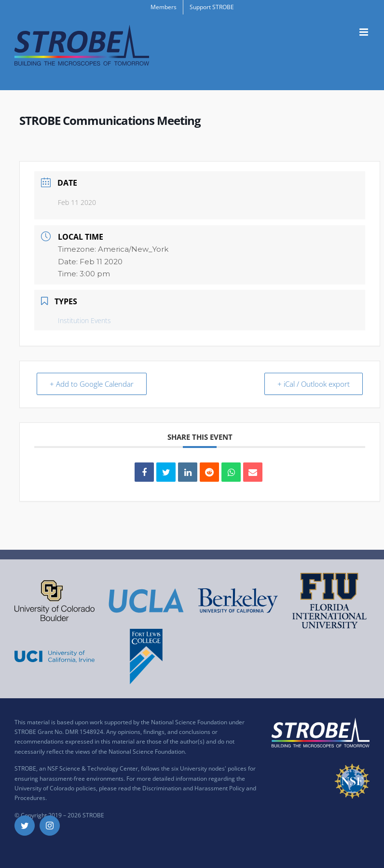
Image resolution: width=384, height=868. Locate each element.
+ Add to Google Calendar (93, 384)
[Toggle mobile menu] (364, 32)
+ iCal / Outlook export (313, 384)
